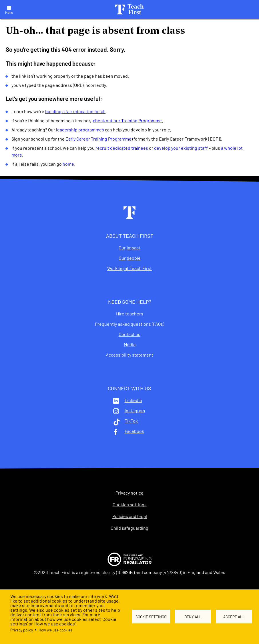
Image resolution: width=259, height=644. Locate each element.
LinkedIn (133, 400)
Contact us (129, 334)
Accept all (234, 617)
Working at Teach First (129, 268)
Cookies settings (130, 505)
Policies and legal (130, 516)
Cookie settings (151, 617)
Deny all (193, 617)
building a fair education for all (75, 111)
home (68, 164)
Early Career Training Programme (98, 139)
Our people (130, 258)
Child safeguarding (129, 528)
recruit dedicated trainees (122, 148)
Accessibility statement (129, 355)
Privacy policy (22, 630)
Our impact (129, 248)
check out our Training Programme (127, 120)
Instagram (135, 411)
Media (130, 345)
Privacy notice (129, 493)
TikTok (131, 421)
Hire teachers (130, 314)
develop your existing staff (181, 148)
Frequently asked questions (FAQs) (129, 324)
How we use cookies (55, 630)
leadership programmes (80, 130)
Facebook (134, 431)
